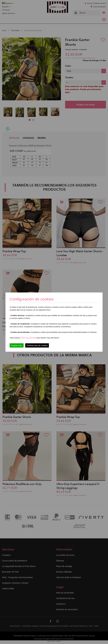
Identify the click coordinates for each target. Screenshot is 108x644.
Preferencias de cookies (37, 345)
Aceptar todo (17, 345)
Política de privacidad (28, 338)
